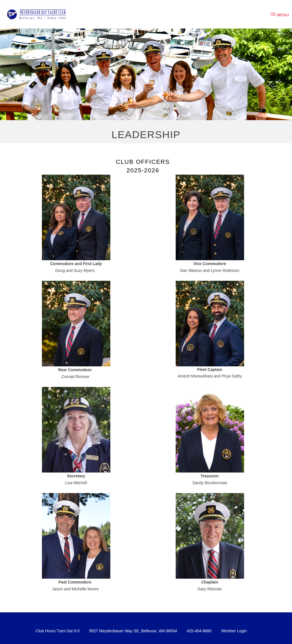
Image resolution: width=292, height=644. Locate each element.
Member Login (234, 631)
